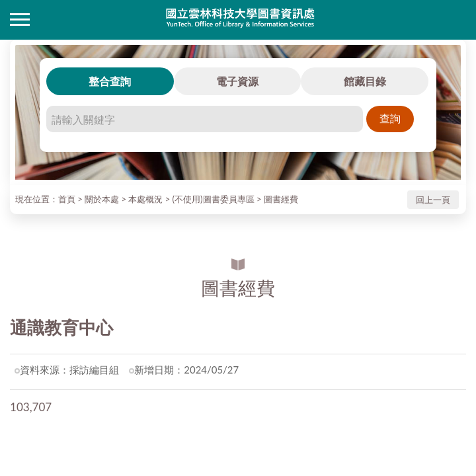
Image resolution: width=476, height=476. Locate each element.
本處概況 (145, 199)
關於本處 (102, 199)
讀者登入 (456, 20)
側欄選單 (20, 20)
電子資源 (237, 81)
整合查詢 (110, 81)
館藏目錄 (365, 81)
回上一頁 (433, 200)
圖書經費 (281, 199)
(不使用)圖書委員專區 (214, 199)
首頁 (67, 199)
